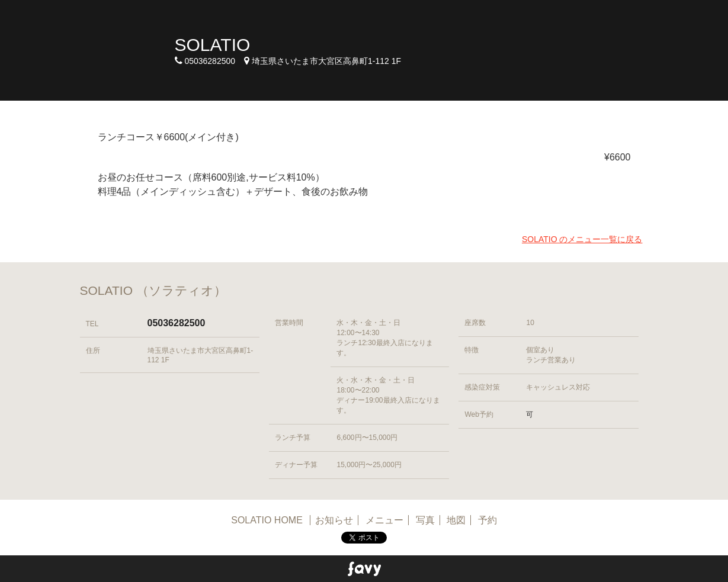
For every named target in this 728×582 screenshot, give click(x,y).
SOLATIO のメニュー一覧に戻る (582, 239)
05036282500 (177, 323)
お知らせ (334, 520)
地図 (456, 520)
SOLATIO (213, 45)
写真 (425, 520)
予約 (488, 520)
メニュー (384, 520)
